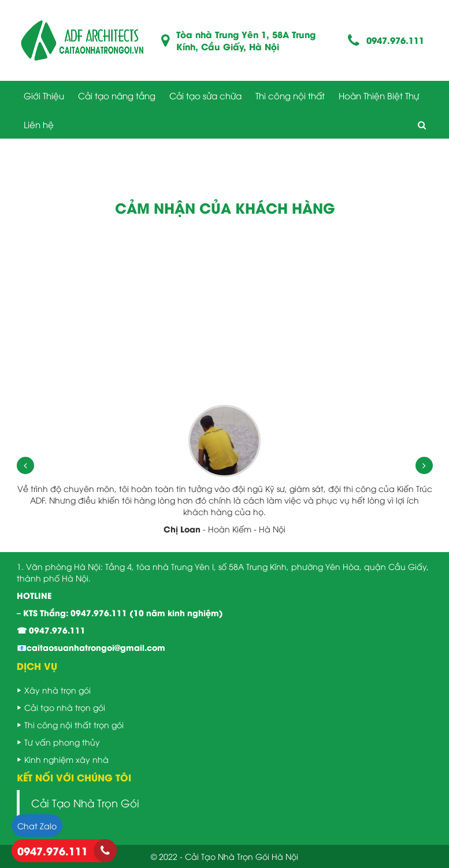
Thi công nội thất (290, 95)
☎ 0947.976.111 (51, 630)
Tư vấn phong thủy (62, 742)
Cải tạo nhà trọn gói (65, 707)
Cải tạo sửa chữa (205, 95)
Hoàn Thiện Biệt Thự (379, 95)
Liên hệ (39, 124)
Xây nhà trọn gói (57, 690)
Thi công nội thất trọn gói (74, 724)
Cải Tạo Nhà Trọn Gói (85, 803)
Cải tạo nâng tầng (117, 95)
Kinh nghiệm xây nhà (66, 759)
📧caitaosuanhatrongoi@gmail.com (91, 647)
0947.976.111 (395, 40)
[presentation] (25, 465)
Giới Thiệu (44, 95)
